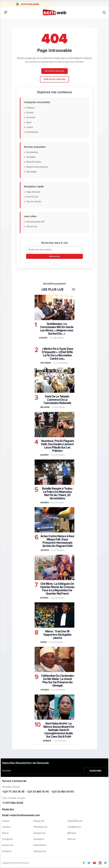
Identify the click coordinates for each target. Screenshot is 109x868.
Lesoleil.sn (7, 827)
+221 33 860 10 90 (38, 792)
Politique (30, 108)
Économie (31, 117)
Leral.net (6, 821)
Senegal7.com (39, 833)
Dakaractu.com (40, 851)
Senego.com (39, 821)
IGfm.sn (5, 833)
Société (30, 113)
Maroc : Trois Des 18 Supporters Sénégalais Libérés (57, 635)
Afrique (47, 741)
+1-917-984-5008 (13, 803)
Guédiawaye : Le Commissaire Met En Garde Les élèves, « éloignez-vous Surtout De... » (57, 329)
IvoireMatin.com (74, 827)
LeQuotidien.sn (40, 845)
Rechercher (54, 256)
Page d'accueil (33, 192)
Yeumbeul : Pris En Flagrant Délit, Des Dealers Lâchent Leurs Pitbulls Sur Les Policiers (57, 446)
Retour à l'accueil (54, 71)
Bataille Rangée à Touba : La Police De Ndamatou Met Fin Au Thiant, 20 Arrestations (57, 493)
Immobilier (31, 157)
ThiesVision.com (40, 827)
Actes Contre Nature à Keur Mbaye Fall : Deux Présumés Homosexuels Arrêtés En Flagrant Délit (57, 541)
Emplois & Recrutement (37, 167)
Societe (43, 338)
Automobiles (32, 152)
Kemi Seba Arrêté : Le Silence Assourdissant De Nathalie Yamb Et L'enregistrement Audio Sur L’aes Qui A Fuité (59, 730)
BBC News (72, 833)
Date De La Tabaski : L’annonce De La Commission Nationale (57, 400)
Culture (30, 127)
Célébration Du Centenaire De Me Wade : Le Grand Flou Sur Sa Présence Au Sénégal (57, 681)
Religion (45, 407)
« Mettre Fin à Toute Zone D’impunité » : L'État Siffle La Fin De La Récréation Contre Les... (57, 354)
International (32, 132)
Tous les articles (34, 202)
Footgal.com (7, 839)
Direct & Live (32, 197)
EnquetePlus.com (75, 821)
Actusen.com (8, 845)
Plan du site (32, 227)
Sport (29, 122)
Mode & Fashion (34, 162)
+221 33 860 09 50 (63, 792)
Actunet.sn (7, 851)
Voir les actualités (54, 79)
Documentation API (35, 222)
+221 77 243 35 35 (13, 792)
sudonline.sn (39, 839)
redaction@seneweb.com (25, 815)
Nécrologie (31, 172)
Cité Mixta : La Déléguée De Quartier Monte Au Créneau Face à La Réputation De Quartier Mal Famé (57, 589)
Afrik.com (72, 839)
